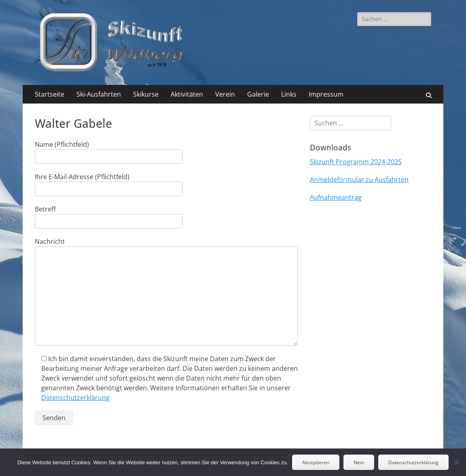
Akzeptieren (316, 462)
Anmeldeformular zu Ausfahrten (359, 180)
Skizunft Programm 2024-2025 (356, 162)
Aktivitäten (187, 94)
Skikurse (146, 94)
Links (289, 94)
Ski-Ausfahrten (99, 94)
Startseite (50, 94)
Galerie (258, 94)
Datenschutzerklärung (75, 398)
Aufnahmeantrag (336, 197)
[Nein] (456, 462)
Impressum (326, 94)
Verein (225, 94)
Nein (359, 462)
